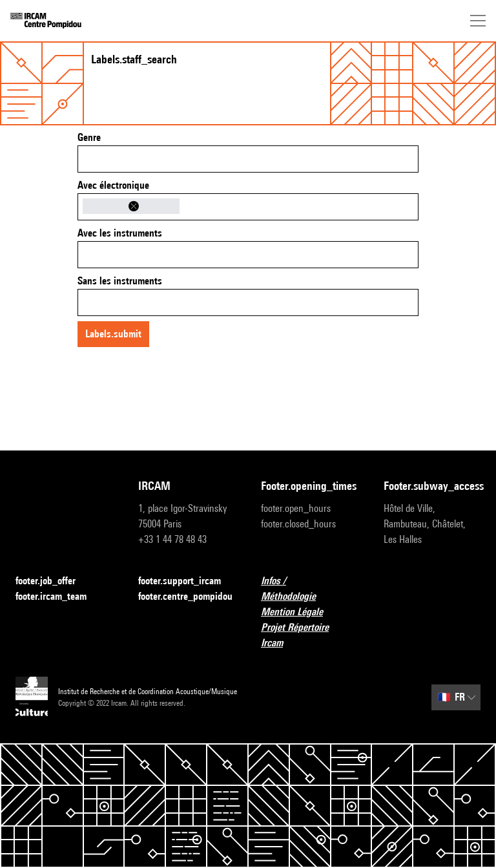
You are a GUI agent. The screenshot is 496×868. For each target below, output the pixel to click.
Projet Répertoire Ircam (309, 635)
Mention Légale (300, 612)
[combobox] (248, 159)
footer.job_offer (53, 581)
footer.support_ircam (187, 581)
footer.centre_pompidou (185, 596)
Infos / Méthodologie (309, 588)
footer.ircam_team (59, 597)
